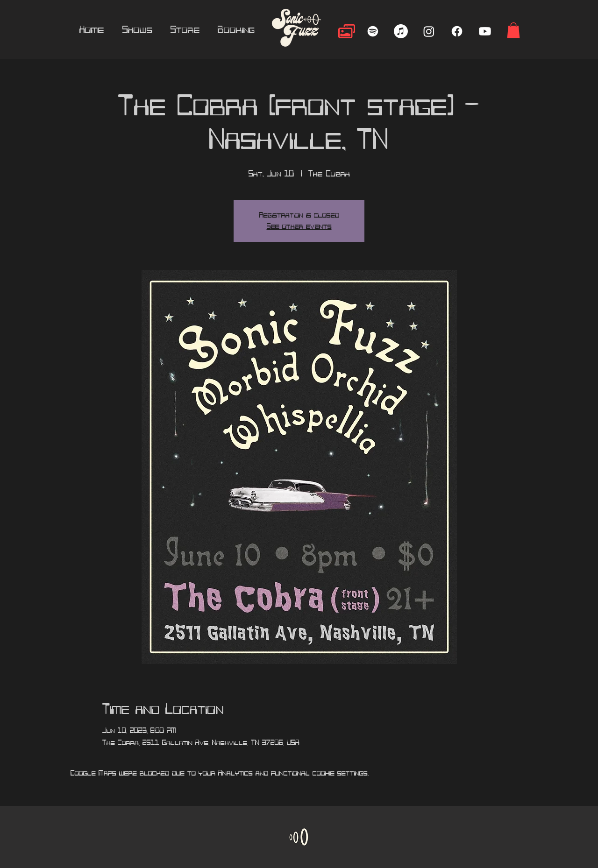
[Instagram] (429, 31)
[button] (513, 30)
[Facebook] (457, 31)
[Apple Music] (401, 31)
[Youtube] (485, 31)
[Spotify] (373, 31)
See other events (299, 226)
